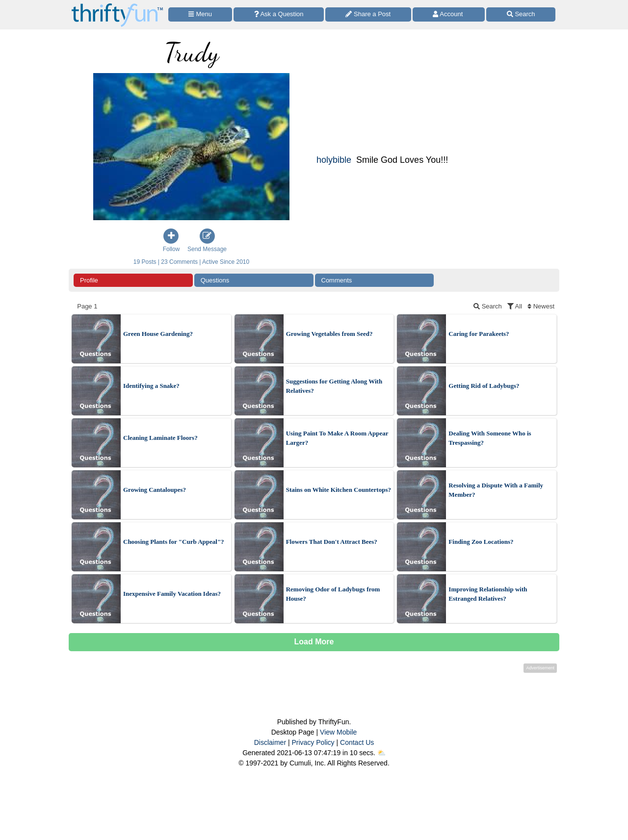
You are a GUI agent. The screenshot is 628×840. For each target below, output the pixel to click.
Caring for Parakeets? (479, 334)
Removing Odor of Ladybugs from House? (333, 594)
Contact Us (357, 742)
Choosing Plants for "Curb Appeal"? (174, 542)
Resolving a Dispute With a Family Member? (496, 490)
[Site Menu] (200, 14)
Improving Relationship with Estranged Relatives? (488, 594)
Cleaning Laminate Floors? (160, 438)
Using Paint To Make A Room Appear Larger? (337, 438)
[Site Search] (521, 14)
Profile (89, 280)
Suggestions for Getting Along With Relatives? (334, 386)
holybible (334, 160)
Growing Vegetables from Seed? (329, 334)
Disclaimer (270, 742)
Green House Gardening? (158, 334)
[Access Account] (449, 14)
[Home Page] (117, 6)
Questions (215, 280)
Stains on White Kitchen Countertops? (339, 490)
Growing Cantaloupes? (155, 490)
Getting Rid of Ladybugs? (484, 386)
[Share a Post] (368, 14)
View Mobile (338, 732)
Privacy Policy (313, 742)
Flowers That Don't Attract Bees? (332, 542)
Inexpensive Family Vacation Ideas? (172, 594)
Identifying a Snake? (151, 386)
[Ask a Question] (279, 14)
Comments (337, 280)
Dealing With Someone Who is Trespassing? (490, 438)
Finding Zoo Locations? (481, 542)
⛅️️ (381, 753)
